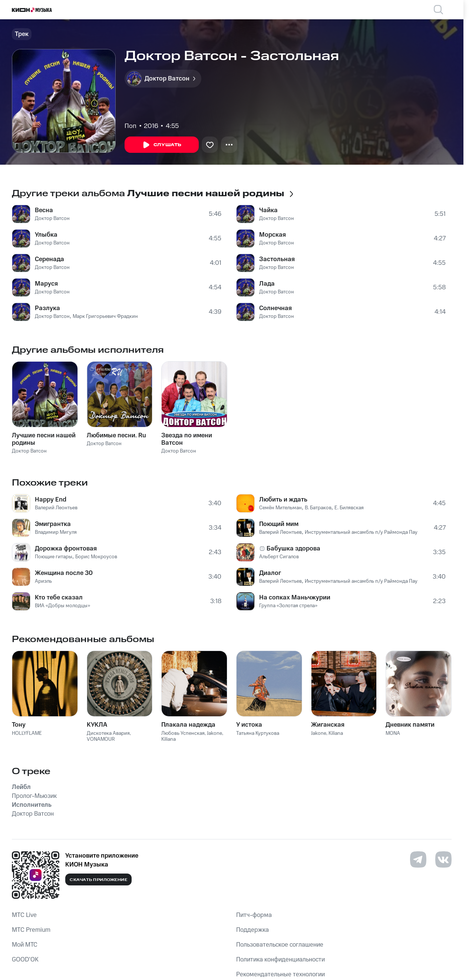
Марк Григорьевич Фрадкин (105, 316)
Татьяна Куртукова (258, 733)
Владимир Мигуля (56, 532)
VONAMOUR (101, 739)
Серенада (49, 259)
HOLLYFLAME (27, 733)
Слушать (162, 145)
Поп (131, 126)
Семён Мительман (280, 508)
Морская (273, 235)
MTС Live (24, 915)
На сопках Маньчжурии (295, 598)
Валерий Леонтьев (56, 508)
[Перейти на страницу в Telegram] (418, 859)
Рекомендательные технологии (280, 974)
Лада (267, 284)
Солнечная (275, 308)
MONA (393, 733)
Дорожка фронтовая (66, 549)
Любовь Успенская (183, 733)
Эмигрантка (53, 524)
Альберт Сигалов (279, 557)
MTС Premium (31, 930)
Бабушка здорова (293, 549)
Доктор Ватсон (52, 218)
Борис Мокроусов (96, 557)
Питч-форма (254, 915)
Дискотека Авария (108, 733)
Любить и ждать (283, 500)
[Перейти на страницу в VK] (443, 859)
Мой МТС (25, 945)
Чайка (268, 210)
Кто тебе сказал (59, 598)
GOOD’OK (25, 960)
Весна (44, 210)
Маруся (46, 284)
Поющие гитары (54, 557)
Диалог (270, 573)
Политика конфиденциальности (280, 960)
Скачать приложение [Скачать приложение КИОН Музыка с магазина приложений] (98, 880)
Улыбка (46, 235)
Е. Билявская (349, 508)
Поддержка (252, 930)
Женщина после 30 (64, 573)
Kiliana (169, 739)
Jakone (214, 733)
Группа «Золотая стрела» (288, 606)
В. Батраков (318, 508)
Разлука (47, 308)
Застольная (277, 259)
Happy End (51, 500)
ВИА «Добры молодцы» (62, 606)
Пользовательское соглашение (280, 945)
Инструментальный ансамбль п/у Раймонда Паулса (365, 532)
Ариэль (43, 581)
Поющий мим (279, 524)
